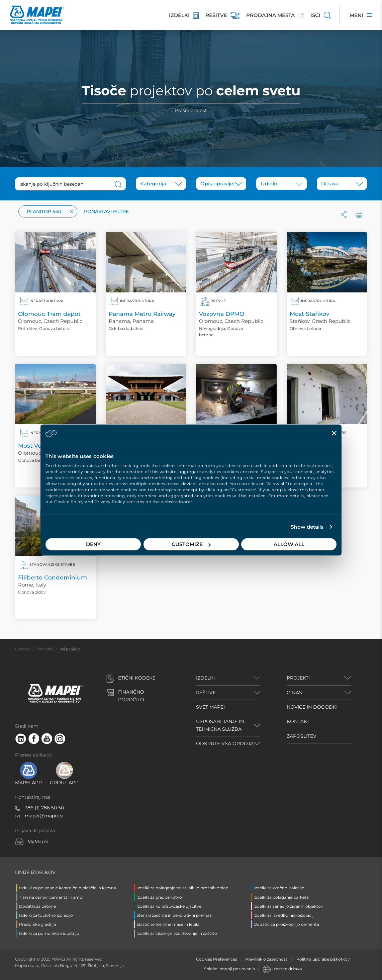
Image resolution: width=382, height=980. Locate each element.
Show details (307, 527)
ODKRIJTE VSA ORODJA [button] (225, 743)
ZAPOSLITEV (302, 736)
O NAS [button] (294, 693)
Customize (191, 544)
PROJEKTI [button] (298, 678)
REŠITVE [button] (206, 693)
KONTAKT (298, 721)
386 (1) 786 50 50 (44, 808)
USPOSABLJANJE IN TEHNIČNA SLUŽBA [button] (220, 725)
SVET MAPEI (210, 707)
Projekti (45, 649)
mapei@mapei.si (44, 816)
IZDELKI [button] (205, 678)
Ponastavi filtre (106, 211)
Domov (23, 649)
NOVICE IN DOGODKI (312, 707)
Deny (93, 544)
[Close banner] (334, 433)
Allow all (289, 544)
